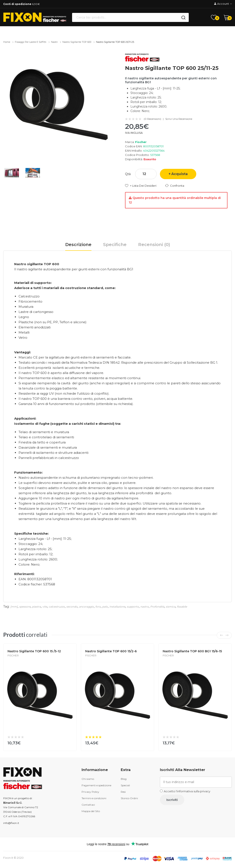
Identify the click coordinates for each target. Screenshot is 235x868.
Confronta (177, 186)
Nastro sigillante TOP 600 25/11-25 (115, 42)
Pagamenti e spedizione (96, 785)
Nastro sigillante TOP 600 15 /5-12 (34, 651)
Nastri (54, 42)
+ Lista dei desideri (143, 186)
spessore (25, 607)
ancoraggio (86, 607)
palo (105, 607)
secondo (72, 607)
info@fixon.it (11, 823)
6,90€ (22, 4)
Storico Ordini (129, 798)
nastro (145, 607)
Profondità (157, 607)
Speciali (125, 785)
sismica (171, 607)
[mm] (14, 607)
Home (7, 42)
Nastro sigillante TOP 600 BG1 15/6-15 (192, 651)
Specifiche (115, 245)
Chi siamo (88, 779)
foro (98, 607)
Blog (124, 779)
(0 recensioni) (152, 119)
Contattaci (88, 805)
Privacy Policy (90, 792)
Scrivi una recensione (179, 119)
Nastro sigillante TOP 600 (77, 42)
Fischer (141, 142)
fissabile (182, 607)
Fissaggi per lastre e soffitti (31, 42)
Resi (123, 792)
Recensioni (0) (154, 245)
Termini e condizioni (94, 798)
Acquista (179, 174)
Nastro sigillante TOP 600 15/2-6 (111, 651)
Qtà (128, 174)
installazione (117, 607)
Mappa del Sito (91, 811)
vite (45, 607)
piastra (36, 607)
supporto (133, 607)
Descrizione (78, 245)
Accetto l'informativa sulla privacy (187, 791)
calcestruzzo (57, 607)
